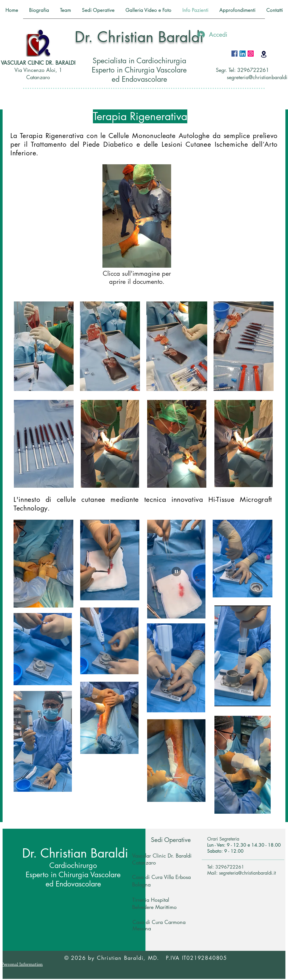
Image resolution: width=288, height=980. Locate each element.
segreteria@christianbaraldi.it (247, 873)
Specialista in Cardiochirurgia (139, 61)
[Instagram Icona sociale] (251, 54)
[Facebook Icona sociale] (234, 54)
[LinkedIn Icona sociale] (243, 54)
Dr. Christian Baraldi (139, 37)
